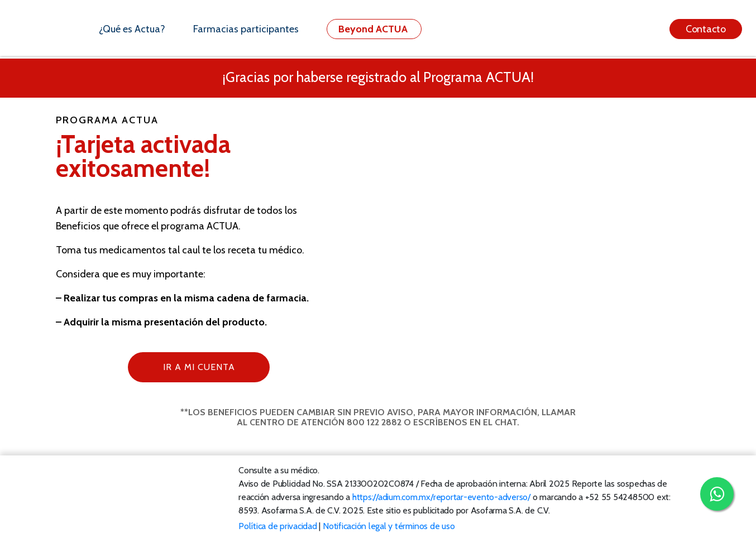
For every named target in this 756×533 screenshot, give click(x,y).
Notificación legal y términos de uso (389, 526)
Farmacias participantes (246, 29)
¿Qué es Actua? (132, 29)
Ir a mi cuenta (199, 367)
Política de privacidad (278, 526)
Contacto (706, 29)
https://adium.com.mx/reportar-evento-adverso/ (441, 497)
